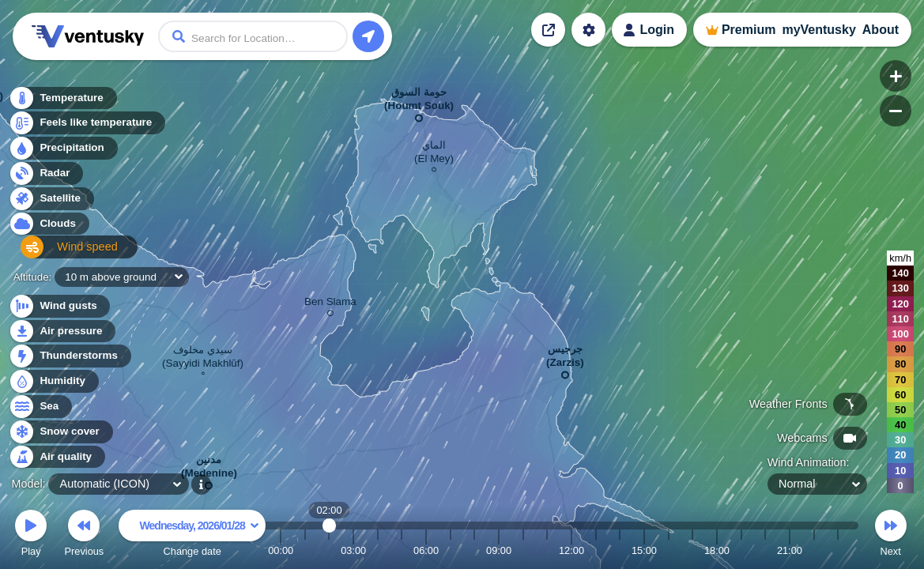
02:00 (329, 550)
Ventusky (85, 36)
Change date (192, 535)
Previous (84, 535)
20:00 (765, 550)
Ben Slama (330, 304)
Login (657, 30)
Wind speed (60, 253)
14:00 (620, 550)
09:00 (499, 550)
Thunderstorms (70, 356)
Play (31, 535)
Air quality (57, 457)
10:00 (523, 550)
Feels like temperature (87, 128)
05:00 (402, 550)
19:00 (741, 550)
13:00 (596, 550)
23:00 (838, 550)
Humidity (53, 381)
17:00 (692, 550)
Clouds (49, 228)
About (881, 30)
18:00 (717, 550)
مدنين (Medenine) (209, 469)
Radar (46, 177)
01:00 (305, 550)
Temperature (62, 102)
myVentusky (818, 30)
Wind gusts (59, 306)
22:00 (814, 550)
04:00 (378, 550)
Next (891, 535)
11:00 (547, 550)
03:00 (353, 550)
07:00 (451, 550)
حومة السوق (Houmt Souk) (419, 102)
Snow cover (60, 432)
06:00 (426, 550)
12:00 (571, 550)
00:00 (281, 550)
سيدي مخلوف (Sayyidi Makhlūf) (203, 358)
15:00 (644, 550)
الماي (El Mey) (434, 154)
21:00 (790, 550)
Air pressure (62, 332)
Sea (40, 407)
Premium (749, 30)
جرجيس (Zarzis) (565, 359)
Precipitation (63, 153)
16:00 (669, 550)
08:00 (474, 550)
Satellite (51, 203)
